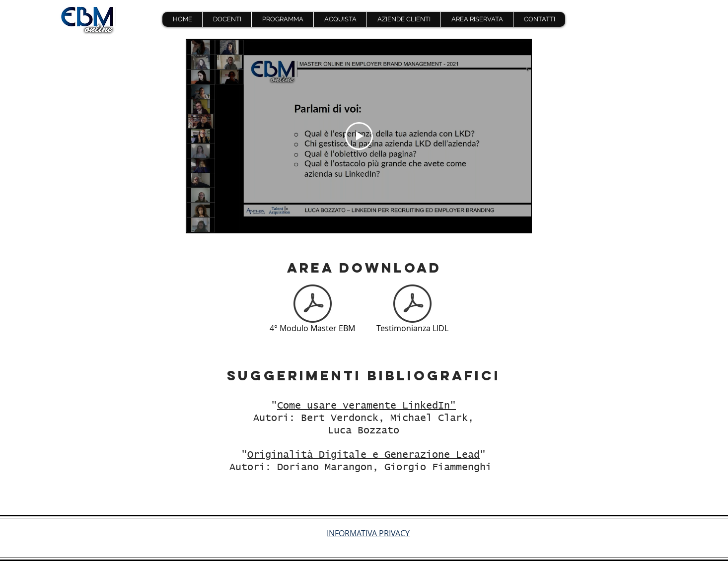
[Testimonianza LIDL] (412, 310)
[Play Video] (359, 136)
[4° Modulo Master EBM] (312, 310)
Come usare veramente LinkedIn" (366, 406)
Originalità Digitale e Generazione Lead (364, 455)
